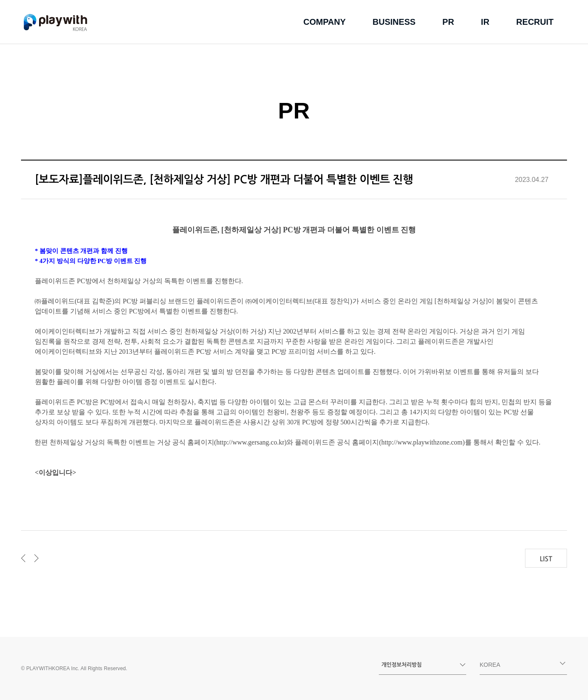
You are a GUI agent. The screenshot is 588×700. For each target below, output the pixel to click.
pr (448, 22)
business (394, 22)
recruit (535, 22)
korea (522, 665)
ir (485, 22)
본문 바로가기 (0, 0)
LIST (546, 559)
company (324, 22)
